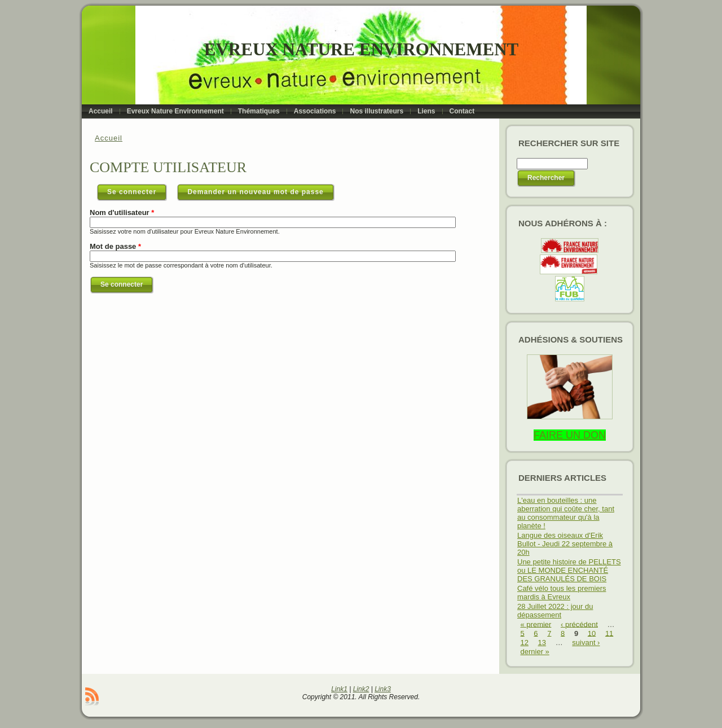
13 (542, 643)
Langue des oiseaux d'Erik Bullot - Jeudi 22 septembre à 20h (565, 544)
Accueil (109, 138)
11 (609, 633)
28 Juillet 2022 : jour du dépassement (555, 611)
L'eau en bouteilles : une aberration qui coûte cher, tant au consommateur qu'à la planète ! (566, 513)
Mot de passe (115, 246)
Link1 (339, 689)
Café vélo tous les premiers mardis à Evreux (562, 593)
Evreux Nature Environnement (361, 49)
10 (592, 633)
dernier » (535, 652)
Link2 (361, 689)
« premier (536, 624)
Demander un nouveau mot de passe (255, 192)
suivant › (586, 643)
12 (525, 643)
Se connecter (137, 190)
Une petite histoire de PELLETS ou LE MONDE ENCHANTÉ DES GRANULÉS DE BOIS (569, 570)
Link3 (383, 689)
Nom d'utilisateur (122, 212)
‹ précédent (579, 624)
